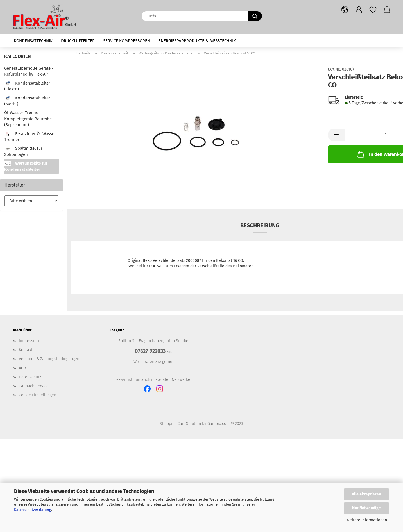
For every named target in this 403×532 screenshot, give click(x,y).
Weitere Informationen (367, 520)
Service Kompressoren (127, 41)
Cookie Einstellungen (38, 395)
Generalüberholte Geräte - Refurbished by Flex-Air (29, 71)
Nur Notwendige (366, 508)
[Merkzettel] (373, 10)
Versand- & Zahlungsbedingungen (49, 359)
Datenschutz (30, 377)
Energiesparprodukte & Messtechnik (197, 41)
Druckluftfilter (78, 41)
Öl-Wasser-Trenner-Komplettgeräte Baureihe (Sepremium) (28, 119)
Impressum (29, 341)
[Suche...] (255, 16)
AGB (22, 368)
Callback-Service (34, 386)
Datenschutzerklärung (33, 510)
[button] (345, 10)
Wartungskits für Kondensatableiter (26, 166)
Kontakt (26, 350)
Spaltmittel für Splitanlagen (23, 151)
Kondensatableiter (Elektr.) (27, 86)
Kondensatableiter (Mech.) (27, 101)
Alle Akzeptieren (366, 494)
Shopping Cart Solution (180, 424)
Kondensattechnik (33, 41)
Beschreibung (260, 225)
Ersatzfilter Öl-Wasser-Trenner (31, 137)
